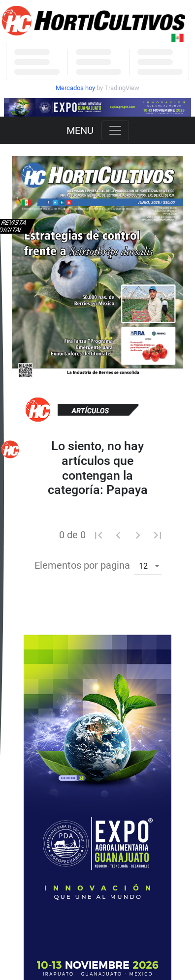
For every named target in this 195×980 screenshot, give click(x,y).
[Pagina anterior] (118, 535)
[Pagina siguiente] (138, 535)
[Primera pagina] (98, 535)
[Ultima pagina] (158, 535)
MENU (80, 130)
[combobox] (148, 566)
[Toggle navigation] (115, 130)
